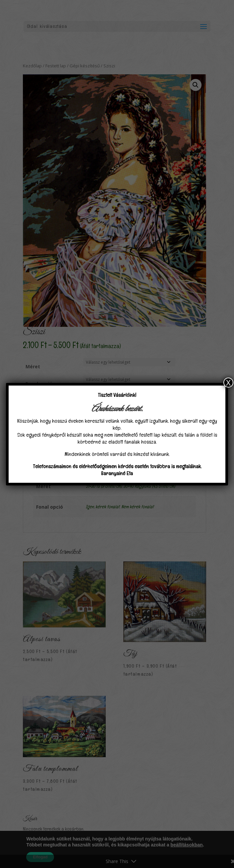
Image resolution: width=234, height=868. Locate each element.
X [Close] (228, 383)
